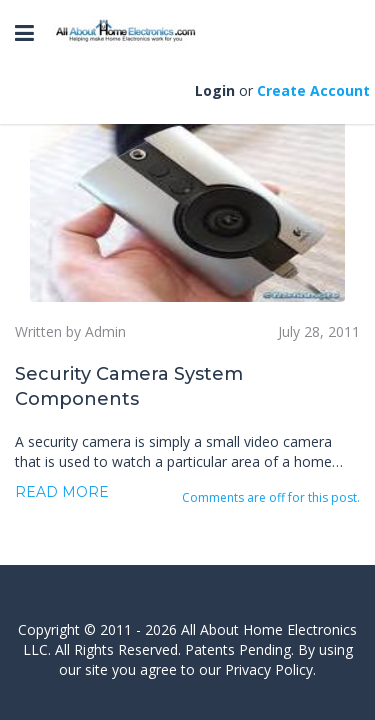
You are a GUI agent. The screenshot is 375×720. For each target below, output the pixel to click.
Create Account (313, 90)
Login (215, 90)
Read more (62, 492)
